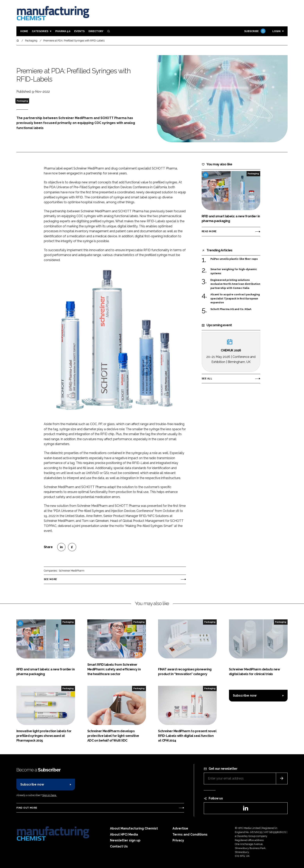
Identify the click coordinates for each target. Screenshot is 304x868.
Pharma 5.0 (63, 31)
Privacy (178, 840)
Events (79, 31)
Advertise (180, 828)
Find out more (27, 808)
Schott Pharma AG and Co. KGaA (231, 309)
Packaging (22, 101)
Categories (40, 31)
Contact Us (119, 846)
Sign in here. (49, 795)
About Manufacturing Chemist (134, 828)
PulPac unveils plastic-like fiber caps (234, 259)
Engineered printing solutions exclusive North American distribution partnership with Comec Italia (235, 284)
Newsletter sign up (125, 840)
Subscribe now (245, 696)
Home (24, 31)
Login (276, 31)
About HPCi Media (124, 834)
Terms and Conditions (190, 834)
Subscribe (254, 31)
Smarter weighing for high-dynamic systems (234, 271)
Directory (96, 31)
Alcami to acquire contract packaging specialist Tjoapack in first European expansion (235, 299)
